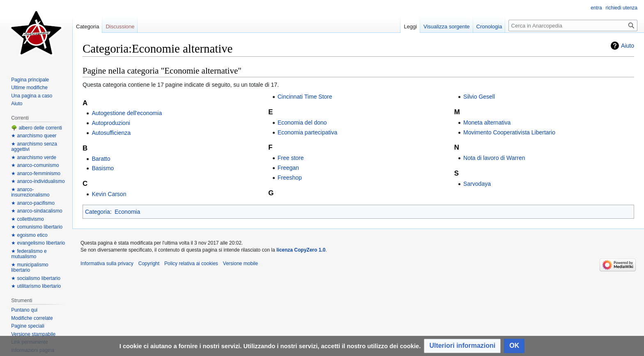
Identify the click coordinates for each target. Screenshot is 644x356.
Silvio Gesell (479, 97)
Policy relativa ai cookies (191, 264)
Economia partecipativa (308, 132)
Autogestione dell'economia (127, 113)
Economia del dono (302, 123)
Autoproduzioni (111, 123)
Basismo (103, 168)
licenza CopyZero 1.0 (301, 250)
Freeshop (290, 178)
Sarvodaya (477, 184)
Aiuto (628, 46)
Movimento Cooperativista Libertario (509, 132)
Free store (291, 158)
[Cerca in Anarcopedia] (573, 25)
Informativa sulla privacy (107, 264)
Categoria (98, 212)
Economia (127, 212)
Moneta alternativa (487, 123)
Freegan (288, 168)
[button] (462, 346)
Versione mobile (240, 264)
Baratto (101, 159)
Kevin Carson (109, 194)
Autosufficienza (111, 133)
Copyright (149, 264)
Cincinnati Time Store (305, 97)
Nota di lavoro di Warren (494, 158)
